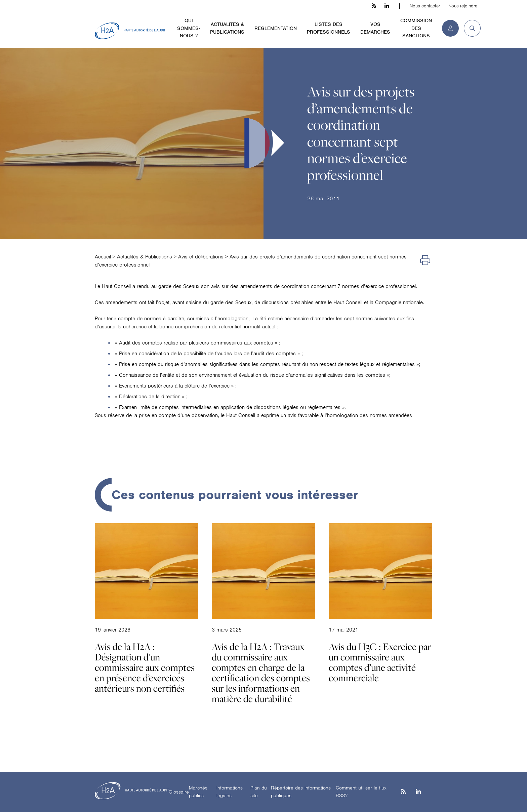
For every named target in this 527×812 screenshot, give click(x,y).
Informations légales (230, 792)
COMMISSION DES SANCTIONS (416, 28)
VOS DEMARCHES (375, 28)
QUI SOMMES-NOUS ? (189, 28)
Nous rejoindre (463, 6)
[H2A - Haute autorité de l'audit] (130, 31)
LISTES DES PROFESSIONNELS (329, 28)
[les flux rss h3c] (374, 6)
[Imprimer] (425, 261)
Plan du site (259, 792)
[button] (470, 28)
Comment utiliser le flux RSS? (361, 792)
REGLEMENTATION (276, 28)
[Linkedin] (418, 792)
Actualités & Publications (145, 257)
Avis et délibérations (201, 257)
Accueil (103, 257)
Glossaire (179, 792)
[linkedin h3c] (387, 6)
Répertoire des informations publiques (301, 792)
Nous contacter (425, 6)
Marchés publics (198, 792)
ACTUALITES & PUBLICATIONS (227, 28)
